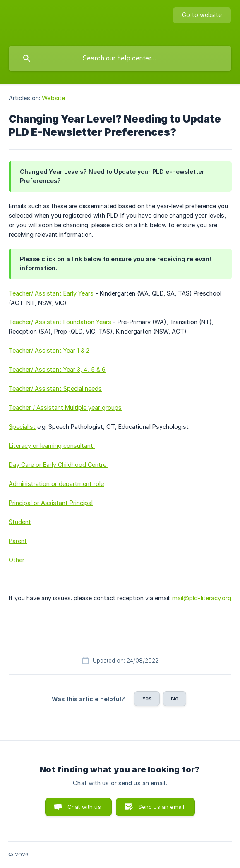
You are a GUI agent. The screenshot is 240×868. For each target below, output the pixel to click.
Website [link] (53, 98)
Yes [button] (147, 698)
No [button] (175, 698)
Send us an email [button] (161, 807)
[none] (202, 15)
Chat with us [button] (84, 807)
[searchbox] (120, 58)
